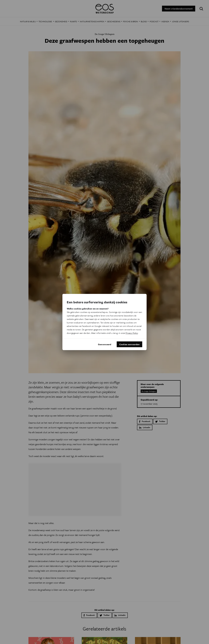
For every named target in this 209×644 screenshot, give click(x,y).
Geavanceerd (105, 344)
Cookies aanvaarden (129, 344)
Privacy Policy (132, 333)
